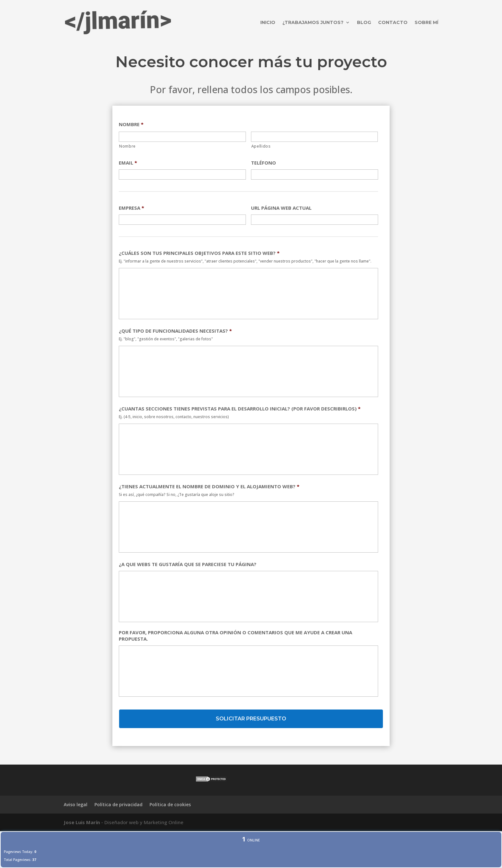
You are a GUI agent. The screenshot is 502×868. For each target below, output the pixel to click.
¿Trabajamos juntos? (313, 22)
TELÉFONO (263, 163)
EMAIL (128, 163)
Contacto (393, 22)
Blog (364, 22)
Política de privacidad (118, 804)
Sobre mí (426, 22)
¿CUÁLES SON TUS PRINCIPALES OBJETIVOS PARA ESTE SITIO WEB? (199, 253)
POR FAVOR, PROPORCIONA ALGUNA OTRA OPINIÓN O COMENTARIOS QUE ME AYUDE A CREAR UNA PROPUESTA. (235, 636)
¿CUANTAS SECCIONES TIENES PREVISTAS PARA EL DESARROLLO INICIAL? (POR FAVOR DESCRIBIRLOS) (240, 409)
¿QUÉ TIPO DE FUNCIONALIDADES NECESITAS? (175, 331)
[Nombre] (182, 137)
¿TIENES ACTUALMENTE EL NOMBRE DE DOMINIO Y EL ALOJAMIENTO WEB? (209, 487)
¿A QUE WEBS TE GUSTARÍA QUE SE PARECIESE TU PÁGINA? (188, 564)
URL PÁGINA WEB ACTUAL (281, 208)
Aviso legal (76, 804)
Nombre (127, 146)
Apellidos (261, 146)
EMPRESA (131, 208)
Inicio (268, 22)
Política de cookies (170, 804)
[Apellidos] (315, 137)
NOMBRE (131, 124)
